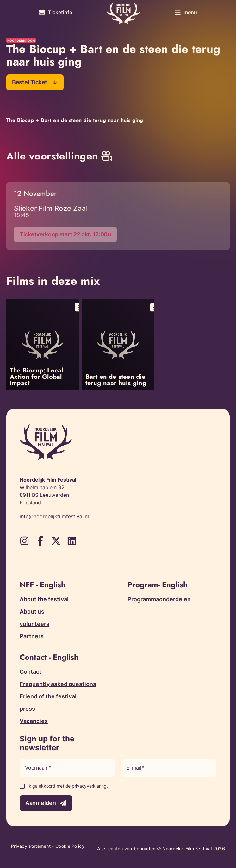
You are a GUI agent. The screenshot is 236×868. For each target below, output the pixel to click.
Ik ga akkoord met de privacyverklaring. (68, 786)
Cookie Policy (70, 846)
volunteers (34, 624)
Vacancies (34, 721)
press (27, 709)
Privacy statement (31, 846)
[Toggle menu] (186, 12)
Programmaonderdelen (159, 599)
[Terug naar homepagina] (124, 13)
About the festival (44, 599)
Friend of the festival (48, 696)
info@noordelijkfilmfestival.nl (54, 516)
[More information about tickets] (56, 12)
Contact (31, 672)
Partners (32, 636)
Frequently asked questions (58, 684)
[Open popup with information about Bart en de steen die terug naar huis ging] (118, 345)
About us (32, 612)
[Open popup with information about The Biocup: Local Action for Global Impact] (43, 345)
